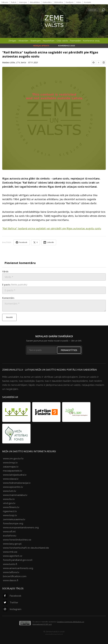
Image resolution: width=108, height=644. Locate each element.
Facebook (12, 595)
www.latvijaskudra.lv (15, 475)
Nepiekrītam (49, 41)
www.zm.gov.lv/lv (13, 458)
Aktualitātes (35, 2)
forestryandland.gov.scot (18, 560)
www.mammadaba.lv (15, 495)
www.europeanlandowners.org (21, 527)
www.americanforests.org (18, 568)
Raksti (14, 2)
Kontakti (87, 2)
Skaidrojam (36, 41)
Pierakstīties (69, 350)
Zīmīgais (12, 41)
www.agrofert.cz (13, 556)
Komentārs (8, 298)
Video (79, 2)
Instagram (12, 609)
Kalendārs (47, 2)
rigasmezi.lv (10, 511)
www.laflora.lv (11, 572)
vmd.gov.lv (9, 503)
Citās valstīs (62, 41)
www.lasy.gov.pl (12, 543)
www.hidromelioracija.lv (17, 483)
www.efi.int (9, 531)
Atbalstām (23, 41)
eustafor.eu (10, 535)
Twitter (11, 602)
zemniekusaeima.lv (14, 519)
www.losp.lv (10, 515)
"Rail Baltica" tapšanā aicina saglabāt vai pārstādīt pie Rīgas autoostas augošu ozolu (52, 228)
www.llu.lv (9, 499)
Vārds (5, 271)
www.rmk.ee (10, 552)
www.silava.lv (11, 479)
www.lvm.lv (9, 491)
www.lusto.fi (10, 564)
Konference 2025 (91, 41)
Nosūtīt (9, 317)
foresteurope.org (13, 523)
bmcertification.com (15, 576)
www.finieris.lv (11, 507)
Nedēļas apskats (41, 46)
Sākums (5, 2)
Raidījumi (70, 2)
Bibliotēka (59, 2)
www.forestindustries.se (17, 539)
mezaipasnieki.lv (13, 470)
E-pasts (15, 285)
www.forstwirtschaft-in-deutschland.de (26, 548)
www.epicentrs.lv (13, 487)
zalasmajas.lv (11, 466)
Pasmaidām (76, 41)
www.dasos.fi (11, 580)
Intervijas (23, 2)
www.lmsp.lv (10, 462)
